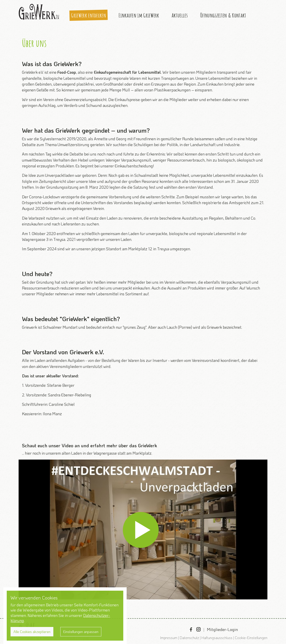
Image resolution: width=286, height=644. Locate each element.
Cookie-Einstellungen (251, 638)
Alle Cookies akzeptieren (32, 632)
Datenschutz (189, 638)
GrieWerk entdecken (89, 15)
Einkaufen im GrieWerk (139, 15)
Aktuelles (180, 15)
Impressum (169, 638)
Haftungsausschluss (217, 638)
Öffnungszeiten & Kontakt (223, 15)
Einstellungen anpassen (81, 632)
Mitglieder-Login (222, 629)
